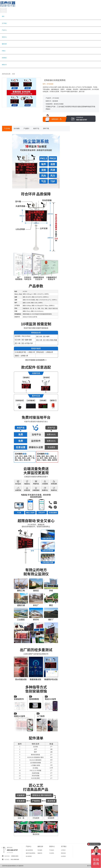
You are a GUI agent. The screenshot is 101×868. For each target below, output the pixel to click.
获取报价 (55, 119)
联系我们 (4, 58)
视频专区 (40, 853)
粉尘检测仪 (29, 856)
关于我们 (4, 23)
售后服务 (40, 850)
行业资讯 (52, 853)
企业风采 (63, 856)
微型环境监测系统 (31, 853)
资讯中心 (4, 37)
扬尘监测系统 (29, 850)
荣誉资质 (63, 853)
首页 (3, 16)
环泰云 (4, 51)
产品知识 (52, 850)
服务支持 (4, 44)
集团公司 (4, 65)
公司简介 (63, 850)
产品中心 (4, 30)
